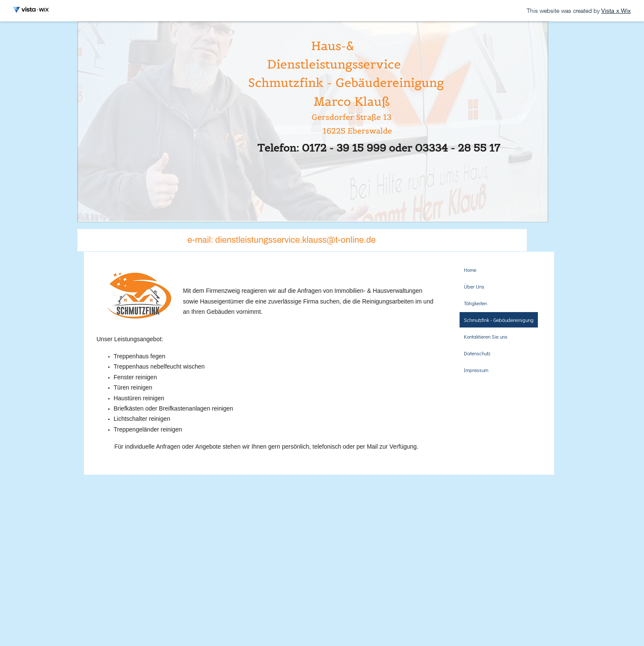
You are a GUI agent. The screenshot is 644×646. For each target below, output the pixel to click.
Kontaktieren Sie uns (486, 336)
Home (470, 270)
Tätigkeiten (475, 303)
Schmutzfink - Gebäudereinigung (499, 320)
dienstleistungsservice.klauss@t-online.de (295, 240)
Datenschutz (477, 353)
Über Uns (474, 286)
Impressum (476, 370)
